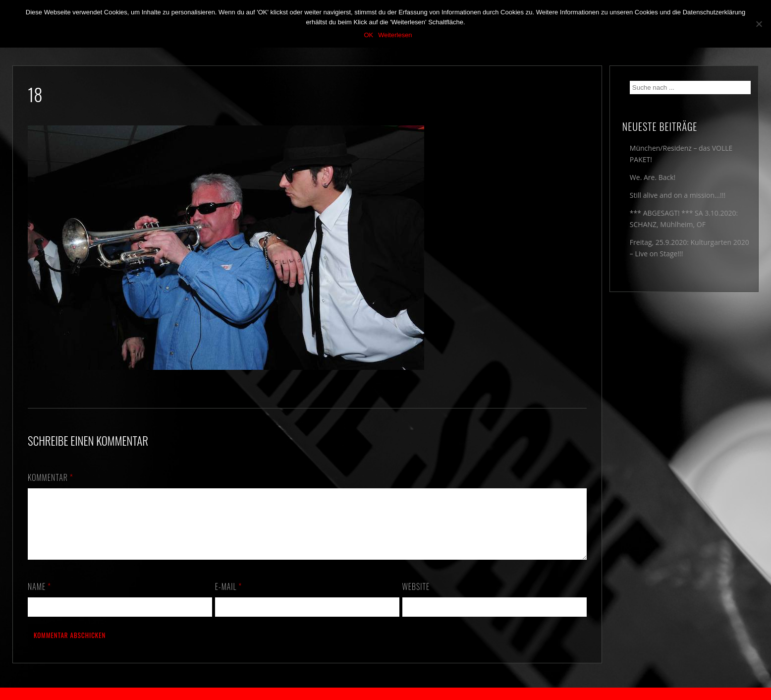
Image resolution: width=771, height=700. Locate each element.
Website (416, 598)
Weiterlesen (395, 35)
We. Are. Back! (653, 177)
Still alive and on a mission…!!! (678, 195)
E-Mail (228, 598)
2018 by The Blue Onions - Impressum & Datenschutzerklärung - (385, 694)
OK (368, 35)
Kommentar (51, 477)
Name (39, 598)
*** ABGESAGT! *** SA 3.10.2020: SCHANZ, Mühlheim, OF (684, 219)
